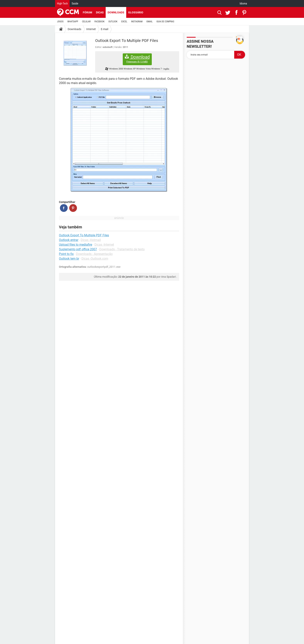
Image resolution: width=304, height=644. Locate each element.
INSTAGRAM (137, 22)
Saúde (75, 3)
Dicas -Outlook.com (95, 259)
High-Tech (62, 3)
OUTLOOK (113, 22)
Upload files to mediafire (76, 245)
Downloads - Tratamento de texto (122, 249)
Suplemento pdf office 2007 (78, 249)
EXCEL (124, 22)
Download (137, 59)
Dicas (100, 12)
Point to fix (66, 254)
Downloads (116, 12)
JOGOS (60, 22)
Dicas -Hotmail (91, 240)
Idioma (243, 3)
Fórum (87, 12)
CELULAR (86, 22)
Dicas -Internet (104, 245)
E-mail (104, 29)
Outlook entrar (69, 240)
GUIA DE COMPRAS (165, 22)
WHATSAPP (73, 22)
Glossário (136, 12)
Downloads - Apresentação (94, 254)
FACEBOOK (99, 22)
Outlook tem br (69, 259)
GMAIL (149, 22)
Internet (91, 29)
